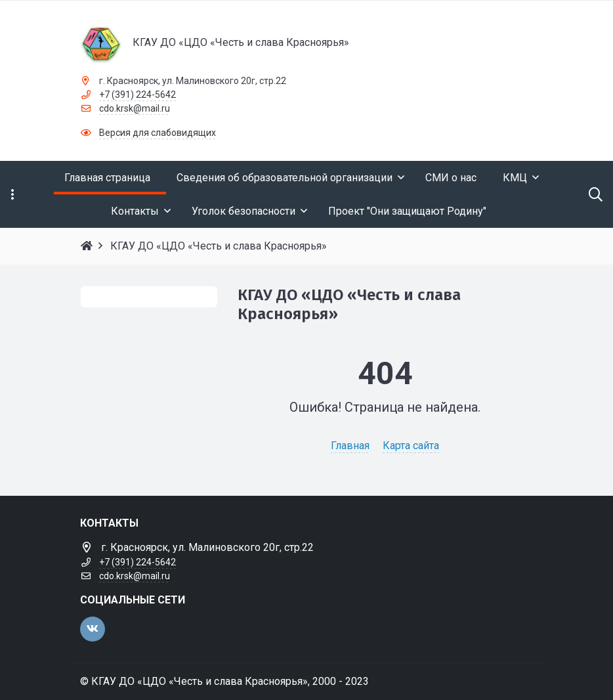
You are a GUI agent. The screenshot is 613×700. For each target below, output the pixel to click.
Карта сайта (411, 446)
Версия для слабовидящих (158, 133)
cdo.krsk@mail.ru (135, 108)
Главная (350, 446)
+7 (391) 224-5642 (137, 95)
